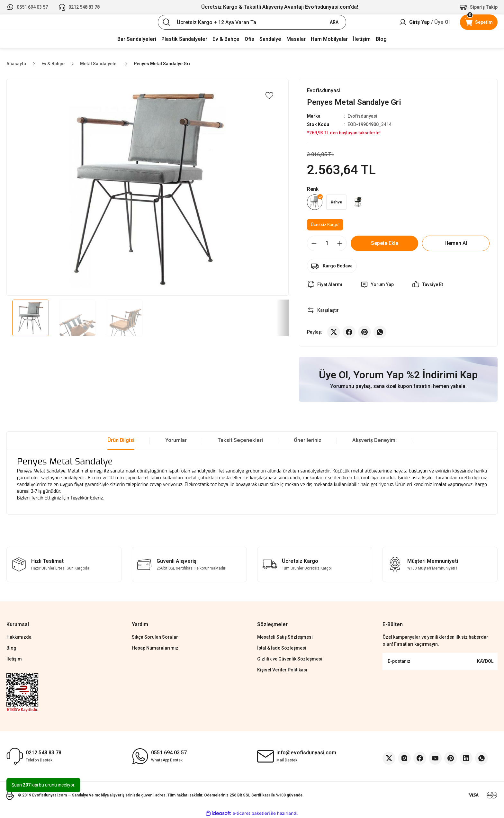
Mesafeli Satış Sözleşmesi (285, 637)
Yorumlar (176, 440)
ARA (334, 22)
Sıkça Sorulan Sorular (155, 637)
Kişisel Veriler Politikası (282, 670)
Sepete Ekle (385, 243)
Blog (11, 648)
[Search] (252, 22)
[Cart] (479, 22)
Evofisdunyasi (362, 116)
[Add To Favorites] (269, 95)
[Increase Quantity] (340, 243)
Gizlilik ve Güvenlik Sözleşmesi (290, 659)
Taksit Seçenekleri (240, 440)
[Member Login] (424, 22)
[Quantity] (327, 243)
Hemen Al (456, 243)
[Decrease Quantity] (314, 243)
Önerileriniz (308, 440)
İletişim (14, 659)
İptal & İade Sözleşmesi (282, 648)
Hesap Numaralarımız (155, 648)
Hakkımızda (19, 637)
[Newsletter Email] (440, 661)
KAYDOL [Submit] (485, 661)
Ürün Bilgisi (121, 440)
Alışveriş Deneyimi (374, 440)
